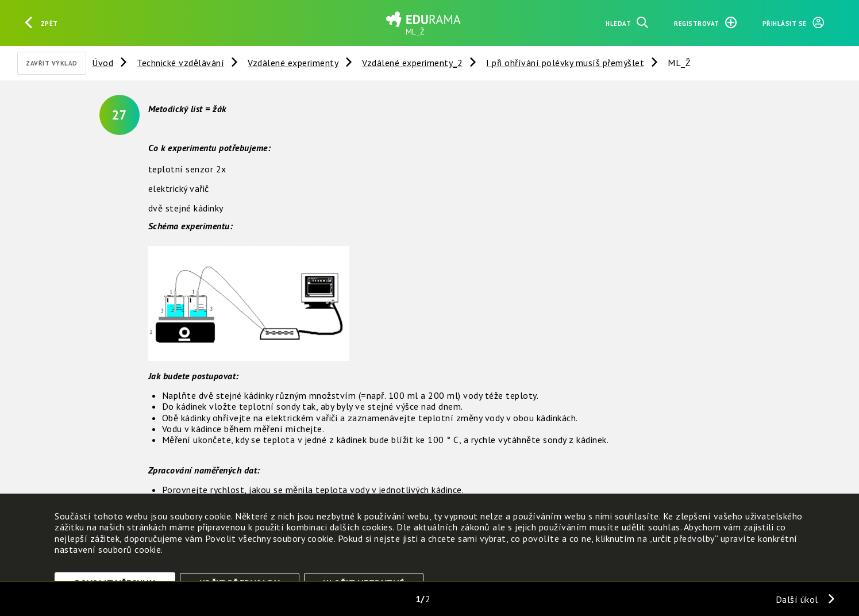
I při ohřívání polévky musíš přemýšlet (565, 63)
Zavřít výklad (52, 63)
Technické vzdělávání (180, 63)
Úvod (103, 63)
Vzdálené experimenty (293, 63)
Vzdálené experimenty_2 (412, 63)
